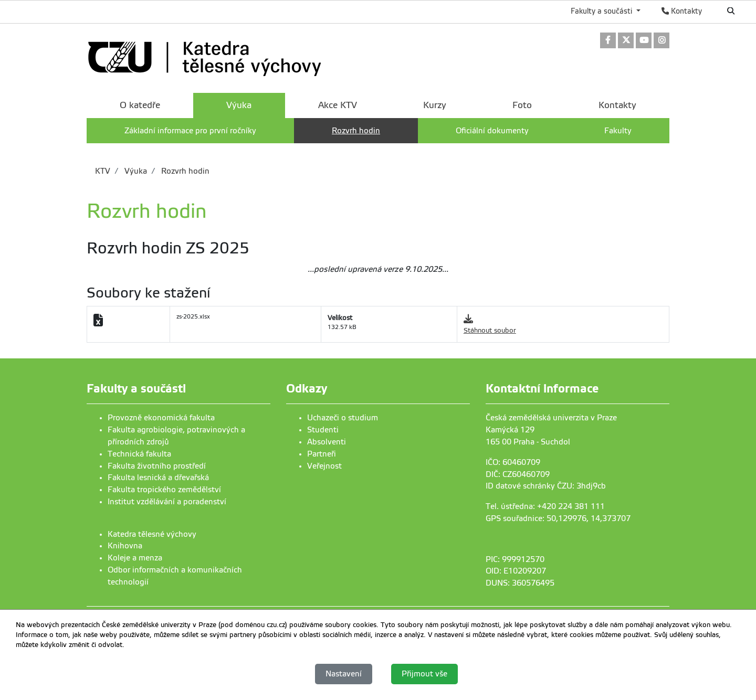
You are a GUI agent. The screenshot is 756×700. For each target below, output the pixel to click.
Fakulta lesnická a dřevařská (158, 478)
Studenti (323, 430)
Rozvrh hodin (184, 171)
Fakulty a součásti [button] (602, 11)
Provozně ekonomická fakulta (161, 418)
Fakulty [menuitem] (618, 131)
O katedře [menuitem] (140, 105)
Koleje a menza (135, 558)
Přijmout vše (424, 674)
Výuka (135, 171)
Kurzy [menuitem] (435, 105)
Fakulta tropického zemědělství (164, 490)
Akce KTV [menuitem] (338, 105)
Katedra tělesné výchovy (152, 534)
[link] (608, 41)
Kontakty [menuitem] (617, 105)
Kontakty (682, 11)
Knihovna (125, 546)
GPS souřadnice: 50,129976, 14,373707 (558, 518)
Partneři (322, 454)
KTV (103, 171)
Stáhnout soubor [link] (490, 330)
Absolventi (327, 442)
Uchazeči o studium (343, 418)
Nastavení (344, 674)
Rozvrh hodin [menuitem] (356, 131)
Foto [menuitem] (522, 105)
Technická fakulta (139, 454)
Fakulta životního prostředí (157, 466)
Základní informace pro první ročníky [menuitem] (190, 131)
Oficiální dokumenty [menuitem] (492, 131)
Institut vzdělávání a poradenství (167, 502)
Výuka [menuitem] (239, 105)
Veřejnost (324, 466)
